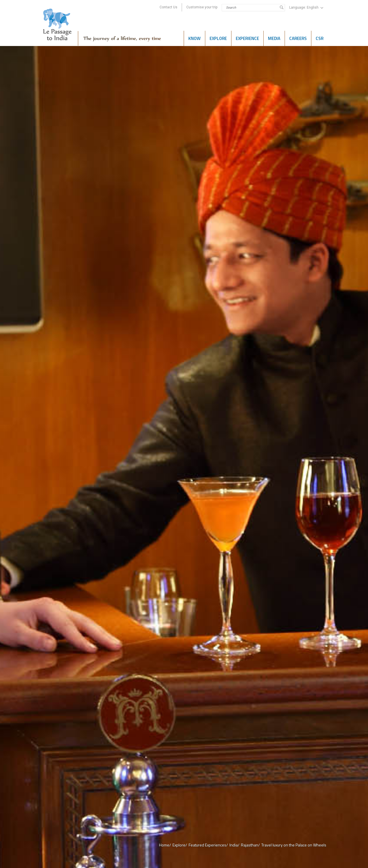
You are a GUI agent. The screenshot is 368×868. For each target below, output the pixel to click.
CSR (320, 38)
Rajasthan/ (250, 845)
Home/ (165, 845)
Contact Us (168, 7)
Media (274, 38)
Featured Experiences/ (208, 845)
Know (194, 38)
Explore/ (180, 845)
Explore (218, 38)
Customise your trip (202, 7)
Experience (247, 38)
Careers (298, 38)
